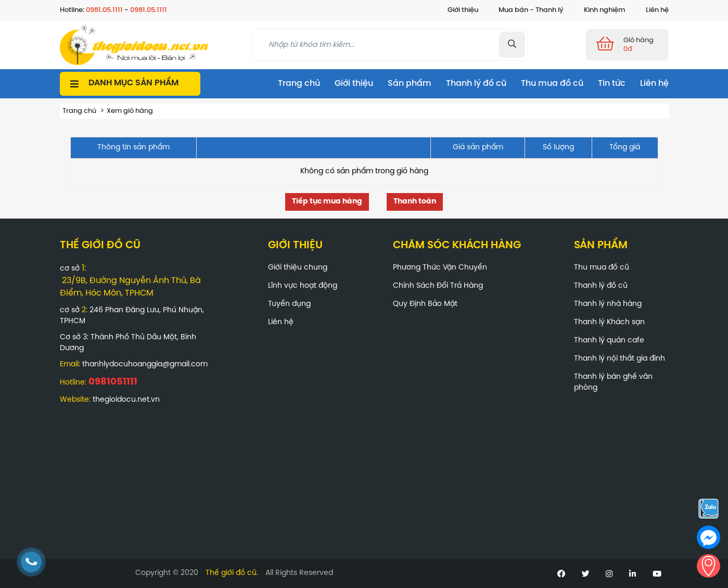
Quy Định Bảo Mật (425, 304)
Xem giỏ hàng (130, 111)
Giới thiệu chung (298, 268)
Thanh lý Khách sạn (609, 322)
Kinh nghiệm (605, 10)
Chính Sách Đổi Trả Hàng (438, 286)
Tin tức (612, 84)
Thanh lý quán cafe (609, 341)
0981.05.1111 (104, 10)
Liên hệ (657, 10)
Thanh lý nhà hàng (608, 304)
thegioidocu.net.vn (126, 400)
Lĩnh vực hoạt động (303, 286)
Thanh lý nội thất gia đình (620, 359)
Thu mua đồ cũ (552, 84)
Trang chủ (299, 84)
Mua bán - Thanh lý (531, 10)
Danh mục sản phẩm (133, 83)
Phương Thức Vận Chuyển (440, 268)
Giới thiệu (463, 10)
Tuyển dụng (289, 304)
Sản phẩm (410, 84)
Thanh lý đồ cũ (476, 84)
